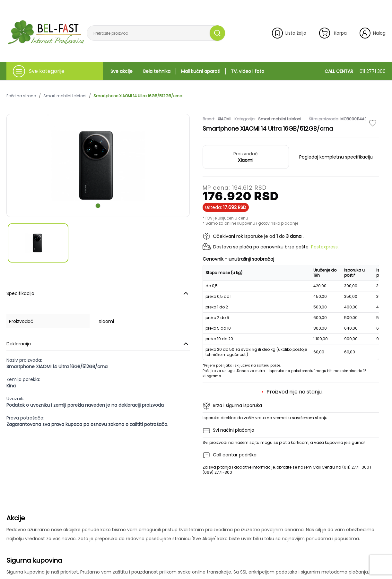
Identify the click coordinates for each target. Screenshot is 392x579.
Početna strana (21, 96)
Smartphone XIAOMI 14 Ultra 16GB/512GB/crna (138, 96)
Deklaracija (98, 344)
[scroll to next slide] (98, 206)
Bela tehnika (157, 71)
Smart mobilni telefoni (65, 96)
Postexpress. (325, 247)
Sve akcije (122, 71)
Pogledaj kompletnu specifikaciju (336, 157)
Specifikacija (98, 293)
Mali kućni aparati (201, 71)
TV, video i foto (248, 71)
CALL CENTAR (355, 71)
